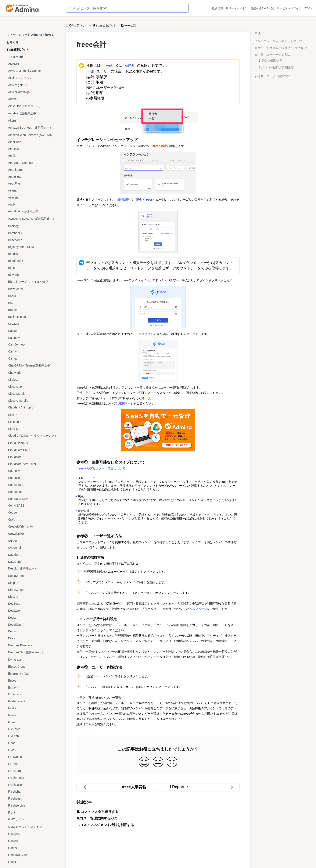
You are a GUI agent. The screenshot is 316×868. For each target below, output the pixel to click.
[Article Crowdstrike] (33, 534)
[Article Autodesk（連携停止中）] (33, 212)
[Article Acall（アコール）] (33, 78)
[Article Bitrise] (33, 268)
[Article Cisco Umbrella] (33, 401)
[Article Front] (33, 812)
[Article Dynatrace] (33, 660)
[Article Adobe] (33, 99)
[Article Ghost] (33, 862)
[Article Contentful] (33, 492)
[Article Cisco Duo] (33, 387)
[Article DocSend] (33, 604)
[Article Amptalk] (33, 149)
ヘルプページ (198, 608)
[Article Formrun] (33, 764)
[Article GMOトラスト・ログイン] (33, 827)
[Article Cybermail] (33, 548)
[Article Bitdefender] (33, 261)
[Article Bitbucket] (33, 254)
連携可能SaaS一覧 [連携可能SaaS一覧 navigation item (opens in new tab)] (263, 8)
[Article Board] (33, 296)
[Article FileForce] (33, 729)
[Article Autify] (33, 204)
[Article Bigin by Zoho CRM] (33, 247)
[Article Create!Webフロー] (33, 527)
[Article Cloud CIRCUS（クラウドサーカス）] (33, 436)
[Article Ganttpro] (33, 834)
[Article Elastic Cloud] (33, 667)
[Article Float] (33, 743)
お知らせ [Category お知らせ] (12, 42)
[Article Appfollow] (33, 177)
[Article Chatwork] (33, 373)
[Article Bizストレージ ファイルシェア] (33, 282)
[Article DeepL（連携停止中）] (33, 569)
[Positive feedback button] (144, 761)
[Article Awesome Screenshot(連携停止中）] (33, 219)
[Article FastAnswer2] (33, 701)
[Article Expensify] (33, 694)
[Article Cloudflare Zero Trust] (33, 464)
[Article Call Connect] (33, 345)
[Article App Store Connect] (33, 163)
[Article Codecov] (33, 471)
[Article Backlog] (33, 226)
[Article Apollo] (33, 156)
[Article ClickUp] (33, 415)
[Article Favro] (33, 715)
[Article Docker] (33, 617)
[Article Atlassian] (33, 198)
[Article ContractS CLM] (33, 499)
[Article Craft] (33, 519)
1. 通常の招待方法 (271, 61)
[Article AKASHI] (33, 64)
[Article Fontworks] (33, 757)
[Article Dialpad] (33, 583)
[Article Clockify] (33, 429)
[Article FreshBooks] (33, 778)
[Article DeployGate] (33, 576)
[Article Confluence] (33, 485)
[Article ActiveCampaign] (33, 92)
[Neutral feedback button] (158, 761)
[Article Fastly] (33, 708)
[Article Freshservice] (33, 806)
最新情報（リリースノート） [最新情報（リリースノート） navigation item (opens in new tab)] (230, 8)
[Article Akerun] (33, 121)
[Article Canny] (33, 352)
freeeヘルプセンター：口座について (101, 468)
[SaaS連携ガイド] (105, 25)
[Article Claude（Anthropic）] (33, 408)
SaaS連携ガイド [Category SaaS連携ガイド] (18, 50)
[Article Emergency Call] (33, 674)
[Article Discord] (33, 597)
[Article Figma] (33, 722)
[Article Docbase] (33, 611)
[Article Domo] (33, 631)
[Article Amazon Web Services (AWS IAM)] (33, 135)
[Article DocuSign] (33, 624)
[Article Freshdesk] (33, 799)
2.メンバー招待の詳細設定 (276, 67)
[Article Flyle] (33, 750)
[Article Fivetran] (33, 736)
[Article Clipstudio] (33, 422)
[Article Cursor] (33, 541)
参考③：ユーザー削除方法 (272, 76)
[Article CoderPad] (33, 478)
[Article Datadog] (33, 555)
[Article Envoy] (33, 680)
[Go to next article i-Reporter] (200, 786)
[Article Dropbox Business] (33, 645)
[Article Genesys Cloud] (33, 855)
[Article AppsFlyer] (33, 184)
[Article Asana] (33, 191)
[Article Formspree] (33, 771)
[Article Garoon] (33, 841)
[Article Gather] (33, 848)
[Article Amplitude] (33, 142)
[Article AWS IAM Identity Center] (33, 71)
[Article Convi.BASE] (33, 506)
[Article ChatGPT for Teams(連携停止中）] (33, 366)
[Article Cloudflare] (33, 457)
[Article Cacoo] (33, 331)
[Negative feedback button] (172, 761)
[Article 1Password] (33, 57)
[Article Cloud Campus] (33, 443)
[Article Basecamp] (33, 240)
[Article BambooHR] (33, 233)
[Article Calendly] (33, 338)
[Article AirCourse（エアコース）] (33, 106)
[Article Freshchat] (33, 792)
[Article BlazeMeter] (33, 289)
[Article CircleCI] (33, 380)
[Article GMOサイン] (33, 820)
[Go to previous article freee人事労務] (116, 786)
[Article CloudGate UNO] (33, 450)
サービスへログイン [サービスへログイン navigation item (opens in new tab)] (290, 8)
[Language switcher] (308, 8)
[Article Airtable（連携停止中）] (33, 113)
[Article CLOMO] (33, 324)
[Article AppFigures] (33, 170)
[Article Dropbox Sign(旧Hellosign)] (33, 652)
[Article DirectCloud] (33, 590)
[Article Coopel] (33, 513)
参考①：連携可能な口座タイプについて (281, 48)
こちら (90, 723)
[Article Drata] (33, 638)
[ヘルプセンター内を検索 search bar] (127, 8)
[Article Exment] (33, 687)
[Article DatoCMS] (33, 562)
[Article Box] (33, 303)
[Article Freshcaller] (33, 785)
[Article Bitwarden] (33, 275)
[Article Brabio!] (33, 310)
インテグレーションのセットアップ (278, 41)
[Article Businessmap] (33, 317)
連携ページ (126, 403)
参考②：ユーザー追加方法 (272, 55)
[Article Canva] (33, 359)
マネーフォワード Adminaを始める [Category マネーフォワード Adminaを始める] (30, 35)
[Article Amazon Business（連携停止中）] (33, 128)
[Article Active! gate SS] (33, 85)
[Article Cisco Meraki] (33, 394)
